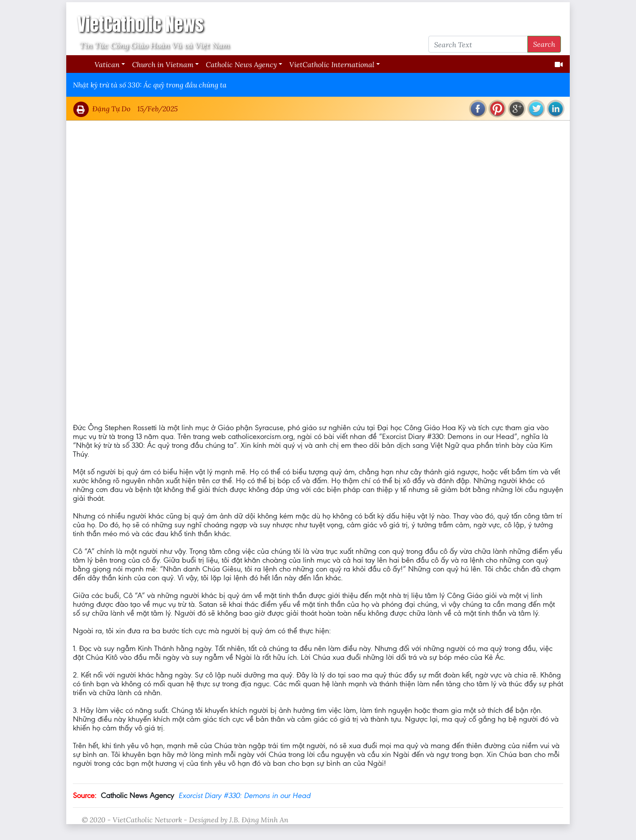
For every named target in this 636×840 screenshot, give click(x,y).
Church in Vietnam (163, 64)
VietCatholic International (332, 64)
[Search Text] (478, 44)
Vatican (107, 64)
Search (544, 44)
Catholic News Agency (241, 64)
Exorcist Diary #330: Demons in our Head (244, 795)
